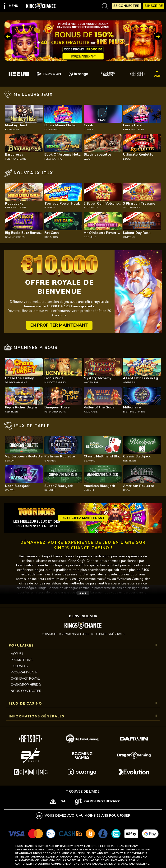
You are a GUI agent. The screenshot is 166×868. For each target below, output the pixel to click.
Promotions (22, 660)
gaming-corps (15, 237)
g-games (50, 461)
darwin (89, 130)
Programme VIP (24, 672)
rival (127, 490)
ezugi (88, 159)
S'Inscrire (154, 6)
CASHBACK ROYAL (25, 679)
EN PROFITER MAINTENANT (59, 325)
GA (63, 802)
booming (90, 237)
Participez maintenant (83, 518)
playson (50, 208)
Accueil (17, 654)
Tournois (19, 666)
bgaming (90, 461)
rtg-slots (51, 237)
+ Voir (157, 74)
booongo (91, 208)
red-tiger (11, 412)
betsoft (10, 461)
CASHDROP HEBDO (26, 685)
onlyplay (129, 237)
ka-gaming (12, 130)
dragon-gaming (16, 383)
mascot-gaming (55, 383)
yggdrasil (130, 383)
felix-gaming (53, 159)
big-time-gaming (134, 412)
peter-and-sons (134, 130)
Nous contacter (26, 691)
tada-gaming (132, 208)
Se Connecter (126, 6)
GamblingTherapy (102, 802)
